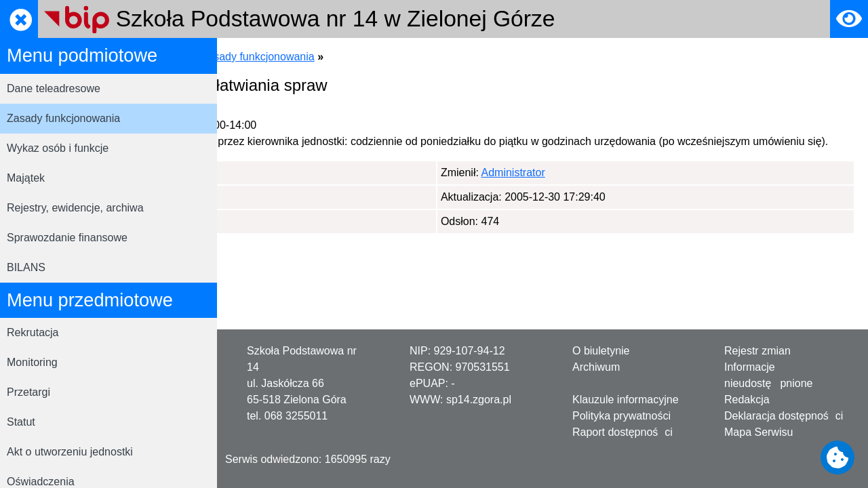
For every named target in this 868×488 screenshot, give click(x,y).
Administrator (298, 189)
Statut (21, 422)
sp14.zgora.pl (479, 400)
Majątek (26, 178)
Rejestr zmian (757, 351)
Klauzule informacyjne (626, 400)
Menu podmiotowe (356, 57)
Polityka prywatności (622, 416)
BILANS (26, 267)
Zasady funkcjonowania (63, 118)
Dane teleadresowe (54, 88)
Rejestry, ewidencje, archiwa (75, 208)
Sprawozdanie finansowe (67, 238)
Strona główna (265, 57)
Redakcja (747, 400)
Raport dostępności (623, 432)
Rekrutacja (33, 332)
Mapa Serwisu (758, 432)
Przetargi (28, 392)
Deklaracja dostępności (784, 416)
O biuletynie (601, 351)
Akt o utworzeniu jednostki (70, 452)
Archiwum (596, 367)
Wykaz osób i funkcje (58, 148)
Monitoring (32, 362)
